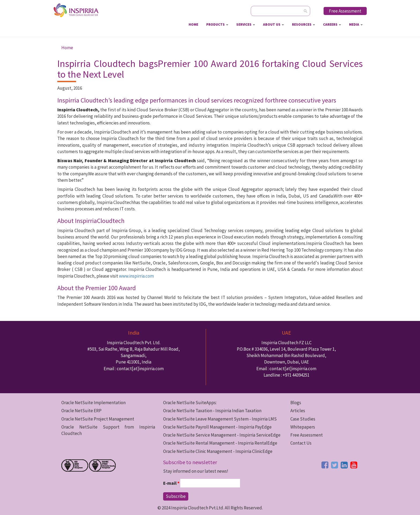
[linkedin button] (344, 465)
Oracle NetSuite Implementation (93, 403)
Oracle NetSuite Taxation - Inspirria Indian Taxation (212, 411)
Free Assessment (345, 11)
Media (356, 24)
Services (246, 24)
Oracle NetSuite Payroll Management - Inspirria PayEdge (217, 427)
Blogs (296, 403)
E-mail (171, 483)
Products (217, 24)
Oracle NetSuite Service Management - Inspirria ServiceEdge (222, 435)
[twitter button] (335, 465)
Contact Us (301, 443)
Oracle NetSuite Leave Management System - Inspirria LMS (220, 419)
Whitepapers (303, 427)
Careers (332, 24)
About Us (273, 24)
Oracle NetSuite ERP (81, 411)
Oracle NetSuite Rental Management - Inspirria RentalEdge (220, 443)
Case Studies (303, 419)
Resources (303, 24)
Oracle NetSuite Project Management (98, 419)
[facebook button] (325, 465)
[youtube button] (354, 465)
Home (193, 24)
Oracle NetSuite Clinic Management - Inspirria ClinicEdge (218, 451)
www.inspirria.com (136, 276)
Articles (298, 411)
